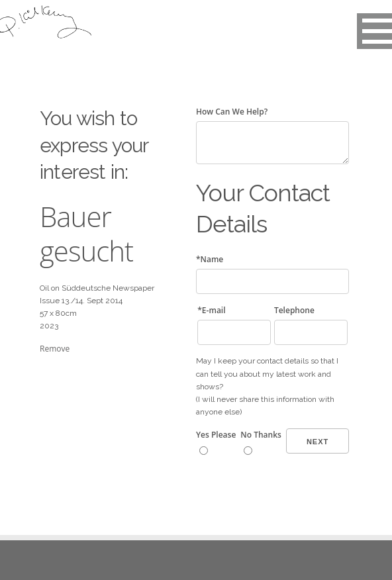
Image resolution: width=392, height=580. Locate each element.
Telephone (294, 310)
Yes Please (216, 435)
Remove (55, 349)
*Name (210, 259)
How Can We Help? (232, 112)
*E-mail (211, 310)
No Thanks (261, 435)
